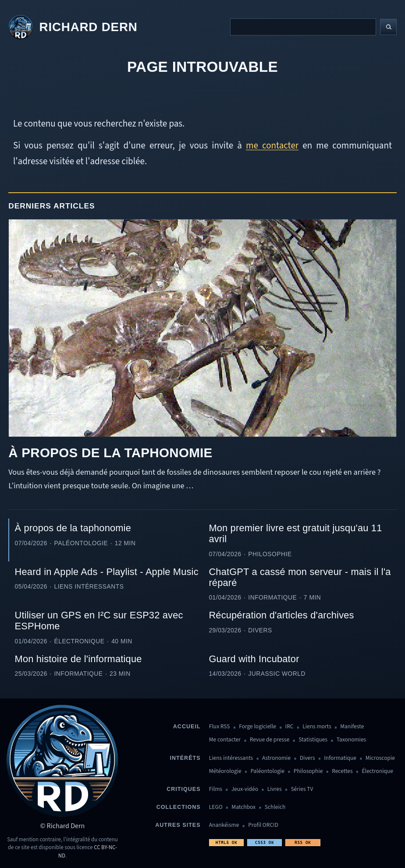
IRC (290, 727)
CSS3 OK (265, 842)
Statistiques (313, 740)
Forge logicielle (258, 727)
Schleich (275, 807)
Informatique (340, 758)
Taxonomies (351, 740)
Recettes (342, 771)
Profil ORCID (263, 825)
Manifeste (352, 727)
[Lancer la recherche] (388, 27)
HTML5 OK (226, 842)
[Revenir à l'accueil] (73, 27)
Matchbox (243, 807)
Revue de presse (270, 740)
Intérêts (185, 758)
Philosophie (308, 771)
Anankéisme (224, 825)
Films (216, 789)
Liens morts (317, 727)
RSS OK (303, 842)
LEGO (216, 807)
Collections (179, 807)
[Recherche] (303, 27)
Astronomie (276, 758)
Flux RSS (220, 727)
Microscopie (380, 758)
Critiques (183, 789)
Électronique (377, 771)
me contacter (272, 145)
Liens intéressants (231, 758)
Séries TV (302, 789)
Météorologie (225, 771)
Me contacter (225, 740)
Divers (307, 758)
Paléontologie (267, 771)
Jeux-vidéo (245, 789)
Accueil (187, 727)
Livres (275, 789)
